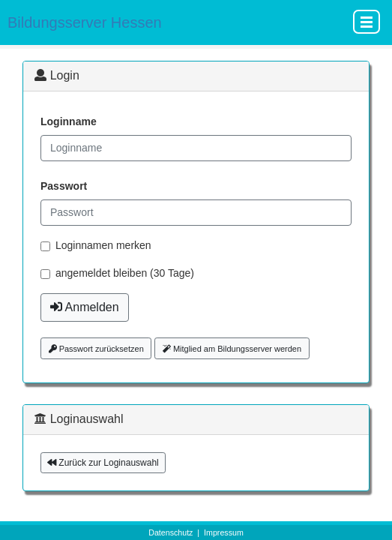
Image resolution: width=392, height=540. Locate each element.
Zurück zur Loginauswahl (103, 463)
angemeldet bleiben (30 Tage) (125, 273)
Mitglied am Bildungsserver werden (232, 349)
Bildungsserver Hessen (85, 22)
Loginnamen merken (103, 245)
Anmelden (85, 307)
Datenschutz (171, 532)
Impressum (224, 532)
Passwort (64, 186)
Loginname (69, 121)
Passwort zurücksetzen (96, 349)
